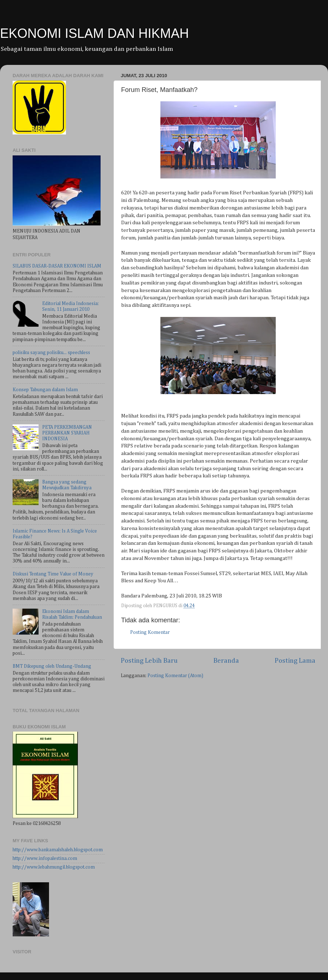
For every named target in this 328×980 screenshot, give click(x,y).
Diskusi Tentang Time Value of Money (53, 574)
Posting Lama (295, 661)
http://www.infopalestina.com (45, 858)
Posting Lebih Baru (149, 661)
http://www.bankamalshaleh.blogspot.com (58, 850)
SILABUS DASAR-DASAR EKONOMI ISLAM (57, 266)
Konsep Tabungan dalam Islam (45, 390)
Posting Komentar (150, 632)
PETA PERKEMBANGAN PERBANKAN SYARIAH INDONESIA (67, 433)
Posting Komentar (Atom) (175, 676)
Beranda (226, 661)
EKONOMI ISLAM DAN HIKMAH (94, 33)
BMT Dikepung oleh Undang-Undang (52, 666)
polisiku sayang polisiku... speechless (51, 353)
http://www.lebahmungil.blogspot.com (54, 867)
